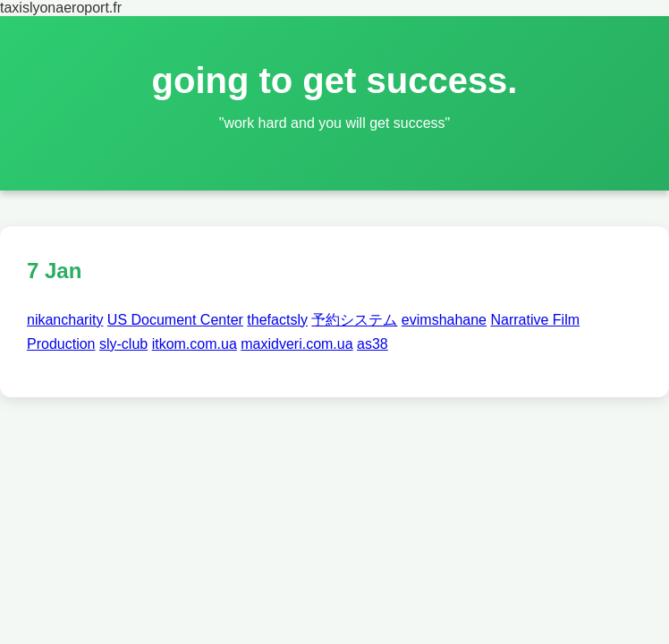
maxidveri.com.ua (296, 344)
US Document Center (175, 320)
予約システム (354, 320)
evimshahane (444, 320)
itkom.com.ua (195, 344)
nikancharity (65, 320)
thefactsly (277, 320)
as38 (373, 344)
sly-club (123, 344)
